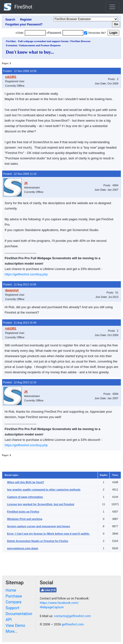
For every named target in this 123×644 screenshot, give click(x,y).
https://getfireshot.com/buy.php (26, 274)
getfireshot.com (73, 624)
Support (12, 608)
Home (11, 590)
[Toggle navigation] (112, 7)
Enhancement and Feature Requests (40, 45)
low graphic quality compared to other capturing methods (44, 490)
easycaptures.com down (23, 548)
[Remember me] (86, 33)
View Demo (15, 626)
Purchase (14, 596)
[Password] (73, 33)
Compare (14, 602)
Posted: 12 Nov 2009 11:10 (20, 174)
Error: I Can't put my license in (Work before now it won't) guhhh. (48, 534)
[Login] (35, 33)
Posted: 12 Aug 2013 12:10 (20, 382)
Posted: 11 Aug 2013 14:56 (20, 284)
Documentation (19, 614)
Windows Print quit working (25, 519)
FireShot (18, 7)
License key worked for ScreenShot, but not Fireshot (41, 504)
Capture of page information (25, 497)
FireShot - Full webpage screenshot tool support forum (37, 41)
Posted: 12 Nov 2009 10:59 (20, 71)
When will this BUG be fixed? (26, 482)
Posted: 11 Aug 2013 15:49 (20, 323)
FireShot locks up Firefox (23, 512)
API (9, 620)
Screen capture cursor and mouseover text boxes (39, 526)
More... (12, 631)
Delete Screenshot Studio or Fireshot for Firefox (38, 541)
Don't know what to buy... (30, 52)
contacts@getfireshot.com (72, 616)
